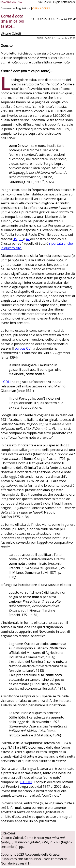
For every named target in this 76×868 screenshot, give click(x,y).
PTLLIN (26, 782)
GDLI (7, 382)
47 (28, 239)
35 (21, 239)
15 (15, 239)
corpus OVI (23, 348)
